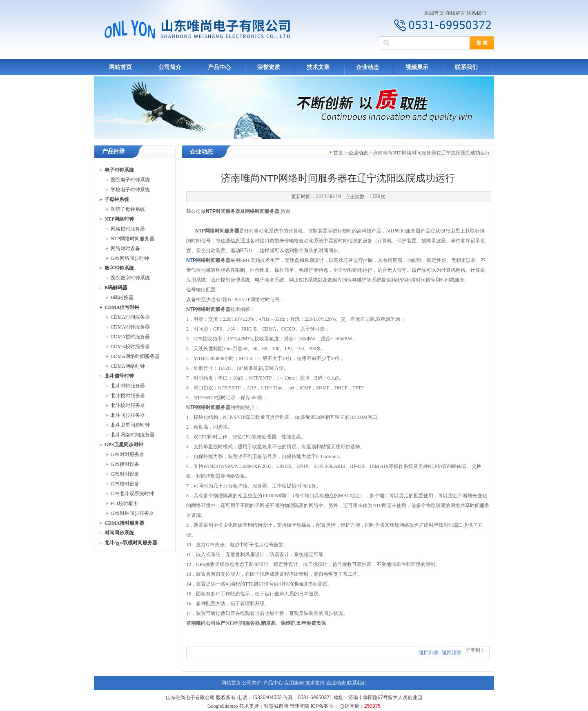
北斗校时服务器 (128, 405)
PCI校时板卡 (124, 503)
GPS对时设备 (125, 474)
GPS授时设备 (125, 464)
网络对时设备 (125, 248)
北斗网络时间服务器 (133, 435)
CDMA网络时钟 (128, 366)
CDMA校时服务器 (130, 347)
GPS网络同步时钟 (130, 258)
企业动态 (367, 67)
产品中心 (219, 67)
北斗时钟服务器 (128, 386)
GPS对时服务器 (127, 454)
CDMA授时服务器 (130, 337)
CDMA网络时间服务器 (135, 356)
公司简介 (170, 67)
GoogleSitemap (223, 706)
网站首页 (120, 67)
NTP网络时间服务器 (133, 239)
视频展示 (417, 67)
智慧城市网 (276, 706)
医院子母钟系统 (128, 209)
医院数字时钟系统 (130, 278)
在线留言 (455, 13)
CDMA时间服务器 (130, 317)
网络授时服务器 (128, 229)
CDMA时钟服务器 (130, 327)
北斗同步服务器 (128, 415)
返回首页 (434, 13)
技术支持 (315, 683)
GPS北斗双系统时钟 (132, 494)
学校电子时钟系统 (130, 190)
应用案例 (294, 683)
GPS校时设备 (125, 484)
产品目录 (114, 151)
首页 (338, 153)
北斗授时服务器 (128, 396)
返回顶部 (452, 653)
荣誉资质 (269, 67)
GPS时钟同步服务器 (132, 513)
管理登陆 (299, 706)
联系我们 (476, 13)
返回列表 (429, 653)
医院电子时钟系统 (130, 180)
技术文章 (318, 67)
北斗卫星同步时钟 (130, 425)
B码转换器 (122, 297)
